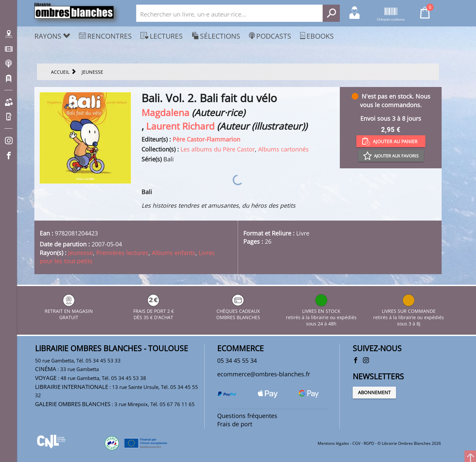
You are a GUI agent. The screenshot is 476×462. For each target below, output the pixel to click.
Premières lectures (122, 253)
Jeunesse (80, 253)
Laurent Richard (180, 126)
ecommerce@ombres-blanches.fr (264, 374)
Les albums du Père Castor (218, 149)
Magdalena (165, 112)
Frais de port (235, 424)
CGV (356, 443)
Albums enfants (174, 253)
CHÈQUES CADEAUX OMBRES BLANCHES (238, 311)
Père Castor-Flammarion (206, 139)
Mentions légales (333, 443)
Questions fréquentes (247, 416)
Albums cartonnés (283, 149)
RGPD (369, 443)
